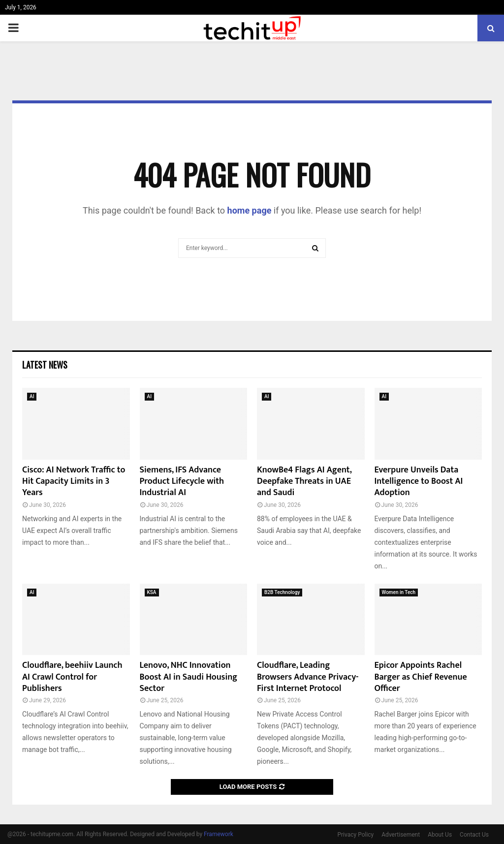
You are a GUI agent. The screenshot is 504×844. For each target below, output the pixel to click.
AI (32, 396)
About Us (440, 835)
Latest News (45, 365)
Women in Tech (399, 592)
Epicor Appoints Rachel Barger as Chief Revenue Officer (421, 677)
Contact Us (474, 835)
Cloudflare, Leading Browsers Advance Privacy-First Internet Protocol (308, 677)
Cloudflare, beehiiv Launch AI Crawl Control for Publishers (72, 677)
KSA (152, 592)
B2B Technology (282, 592)
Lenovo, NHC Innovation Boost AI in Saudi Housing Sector (189, 677)
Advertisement (401, 835)
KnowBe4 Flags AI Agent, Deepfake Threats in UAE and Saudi (304, 482)
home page (250, 210)
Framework (219, 834)
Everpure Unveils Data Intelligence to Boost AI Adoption (419, 482)
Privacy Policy (355, 835)
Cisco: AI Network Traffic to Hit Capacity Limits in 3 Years (74, 482)
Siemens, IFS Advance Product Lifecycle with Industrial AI (182, 482)
